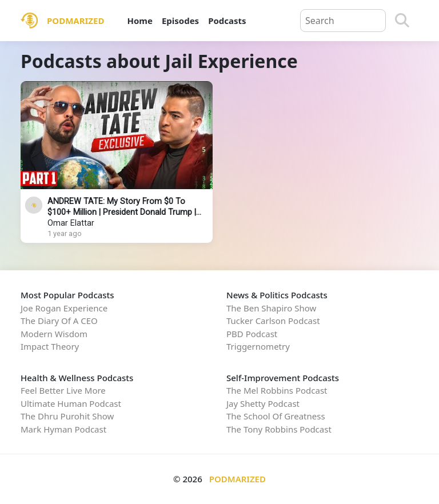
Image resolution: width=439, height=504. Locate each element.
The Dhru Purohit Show (67, 416)
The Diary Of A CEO (59, 321)
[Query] (343, 21)
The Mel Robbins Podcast (277, 390)
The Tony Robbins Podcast (279, 429)
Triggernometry (258, 346)
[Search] (402, 21)
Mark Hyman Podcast (63, 429)
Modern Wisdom (54, 334)
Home (139, 21)
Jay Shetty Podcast (263, 403)
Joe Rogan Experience (64, 308)
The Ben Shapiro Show (271, 308)
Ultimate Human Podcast (71, 403)
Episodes (180, 21)
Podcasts (227, 21)
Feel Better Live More (63, 390)
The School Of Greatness (276, 416)
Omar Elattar (71, 223)
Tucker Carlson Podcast (273, 321)
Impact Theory (50, 346)
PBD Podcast (252, 334)
